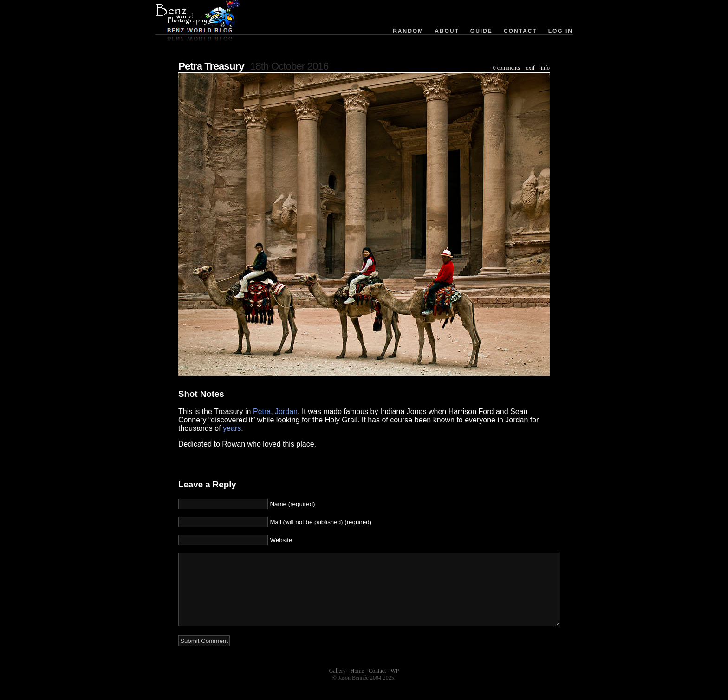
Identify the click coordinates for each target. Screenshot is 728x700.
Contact (520, 31)
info (545, 68)
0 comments (507, 68)
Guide (481, 31)
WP (395, 685)
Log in (561, 31)
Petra (262, 412)
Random (408, 31)
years (232, 428)
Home (357, 685)
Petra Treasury (211, 66)
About (447, 31)
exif (530, 68)
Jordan (286, 412)
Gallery (338, 685)
